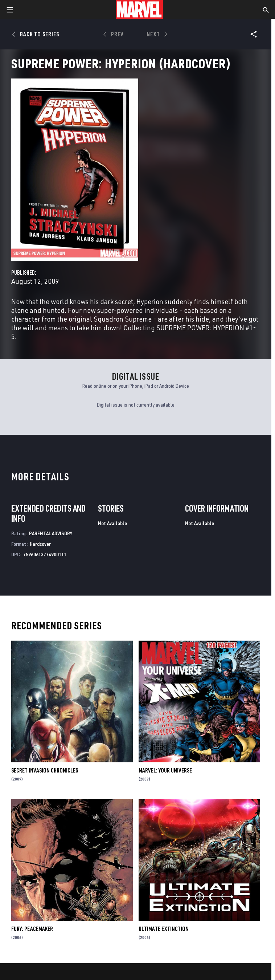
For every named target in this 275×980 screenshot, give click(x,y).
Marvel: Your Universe (165, 770)
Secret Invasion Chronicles (45, 770)
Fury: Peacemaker (32, 929)
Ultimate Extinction (164, 929)
